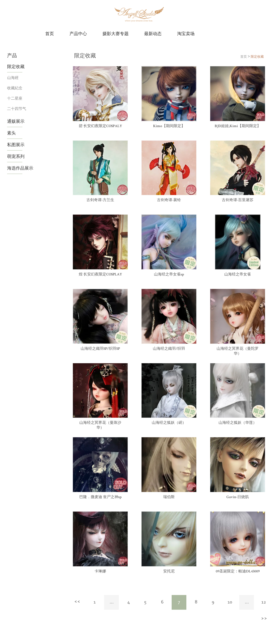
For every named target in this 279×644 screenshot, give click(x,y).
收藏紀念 (15, 88)
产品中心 (78, 34)
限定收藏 (16, 66)
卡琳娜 (100, 572)
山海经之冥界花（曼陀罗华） (238, 351)
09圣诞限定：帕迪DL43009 (238, 572)
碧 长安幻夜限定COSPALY (100, 126)
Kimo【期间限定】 (169, 126)
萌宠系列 (16, 156)
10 (230, 602)
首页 (50, 34)
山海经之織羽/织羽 (169, 349)
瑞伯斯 (169, 497)
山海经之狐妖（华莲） (238, 423)
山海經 (13, 77)
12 (264, 602)
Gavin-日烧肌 (238, 497)
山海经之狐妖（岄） (169, 423)
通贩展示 (16, 121)
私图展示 (16, 145)
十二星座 (15, 98)
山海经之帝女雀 (238, 275)
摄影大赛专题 (116, 34)
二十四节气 (17, 108)
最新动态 (153, 34)
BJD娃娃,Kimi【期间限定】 (238, 126)
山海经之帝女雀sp (169, 275)
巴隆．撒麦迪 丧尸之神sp (100, 497)
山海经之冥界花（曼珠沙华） (100, 425)
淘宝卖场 (186, 34)
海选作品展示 (20, 168)
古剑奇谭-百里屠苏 (238, 200)
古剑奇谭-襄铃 (169, 200)
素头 (11, 133)
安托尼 (169, 572)
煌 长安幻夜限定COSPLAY (100, 275)
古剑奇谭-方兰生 (100, 200)
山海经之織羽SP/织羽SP (100, 349)
